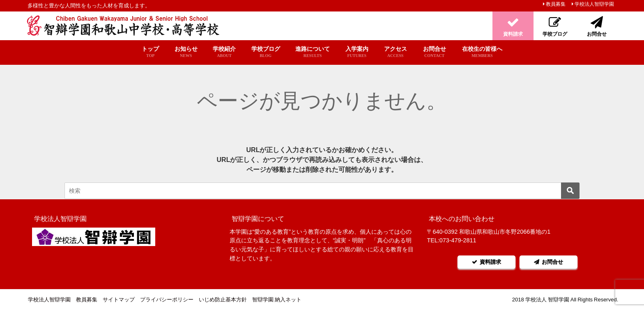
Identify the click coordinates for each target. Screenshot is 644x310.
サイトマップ (119, 300)
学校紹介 (224, 52)
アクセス (396, 52)
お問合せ (434, 52)
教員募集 (556, 4)
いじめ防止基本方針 (223, 300)
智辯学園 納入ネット (277, 300)
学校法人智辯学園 (594, 4)
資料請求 (484, 262)
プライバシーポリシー (167, 300)
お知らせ (186, 52)
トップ (150, 52)
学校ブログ (266, 52)
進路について (313, 52)
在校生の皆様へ (482, 52)
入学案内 (357, 52)
